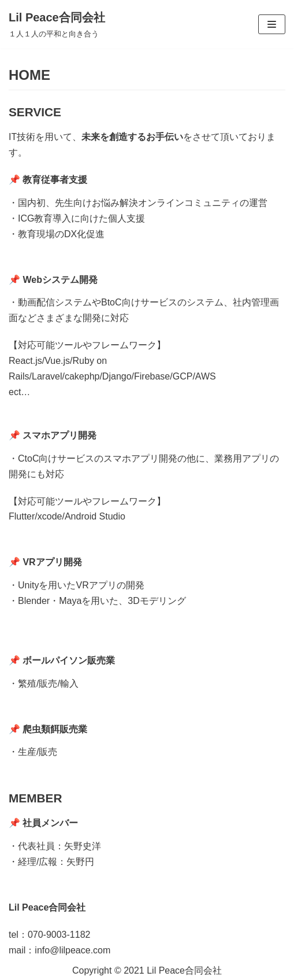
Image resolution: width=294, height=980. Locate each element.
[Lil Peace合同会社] (57, 24)
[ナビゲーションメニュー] (272, 24)
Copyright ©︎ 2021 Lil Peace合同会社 (147, 970)
